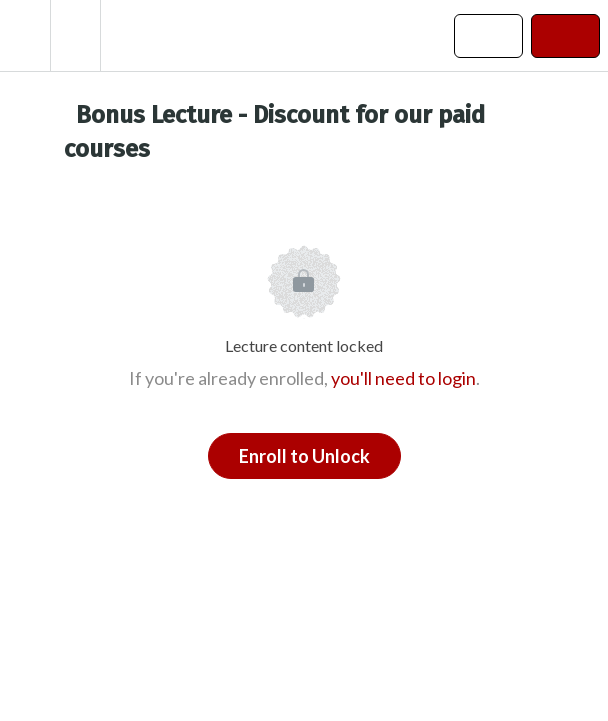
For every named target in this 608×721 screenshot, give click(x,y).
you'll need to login (403, 378)
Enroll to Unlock (304, 456)
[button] (25, 35)
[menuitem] (75, 35)
